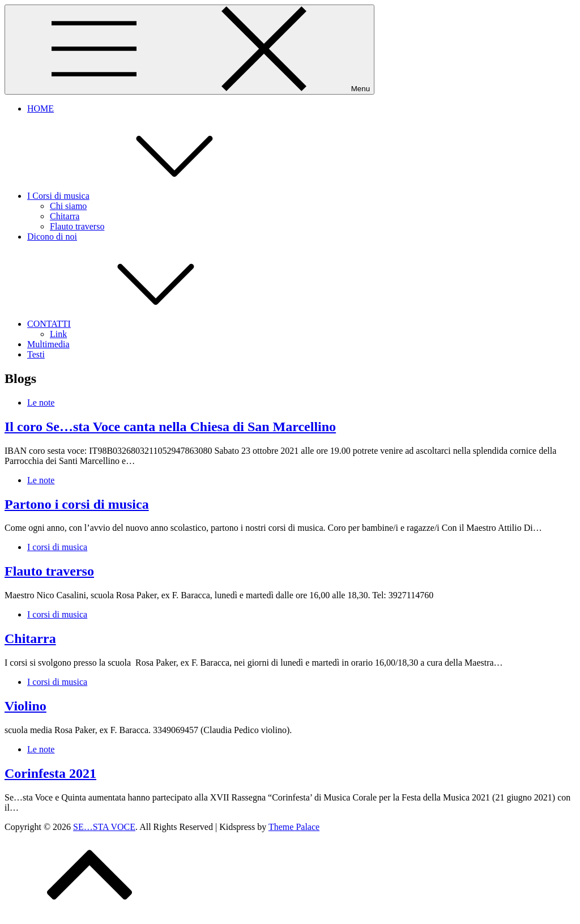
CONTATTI (134, 324)
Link (58, 334)
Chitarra (65, 216)
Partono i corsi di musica (77, 504)
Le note (41, 403)
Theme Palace (294, 827)
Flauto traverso (77, 226)
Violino (25, 706)
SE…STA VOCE (104, 827)
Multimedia (48, 344)
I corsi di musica (57, 547)
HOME (40, 108)
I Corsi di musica (143, 196)
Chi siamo (68, 206)
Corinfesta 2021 (50, 773)
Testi (36, 354)
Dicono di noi (52, 237)
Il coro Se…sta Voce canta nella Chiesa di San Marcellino (170, 427)
